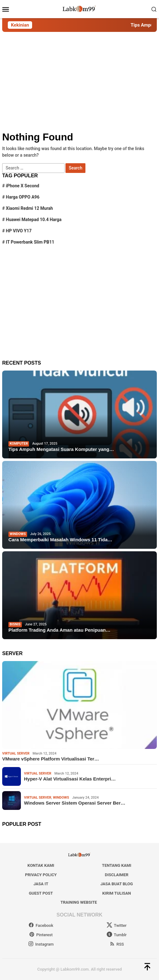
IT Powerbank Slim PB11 (30, 242)
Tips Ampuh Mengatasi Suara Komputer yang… (61, 449)
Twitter (117, 925)
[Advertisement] (79, 81)
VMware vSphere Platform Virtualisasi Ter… (51, 759)
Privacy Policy (41, 875)
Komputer (19, 444)
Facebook (41, 925)
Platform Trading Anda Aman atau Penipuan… (59, 630)
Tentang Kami (117, 865)
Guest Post (41, 893)
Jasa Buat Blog (117, 884)
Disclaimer (116, 875)
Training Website (79, 902)
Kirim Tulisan (117, 893)
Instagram (41, 944)
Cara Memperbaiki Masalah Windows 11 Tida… (60, 540)
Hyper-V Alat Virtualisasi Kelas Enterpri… (70, 779)
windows (18, 534)
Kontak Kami (41, 865)
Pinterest (41, 935)
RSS (117, 944)
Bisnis (15, 624)
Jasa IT (41, 884)
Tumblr (117, 935)
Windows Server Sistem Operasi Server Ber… (75, 803)
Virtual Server (16, 753)
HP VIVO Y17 (19, 231)
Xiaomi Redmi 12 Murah (29, 208)
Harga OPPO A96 (23, 197)
